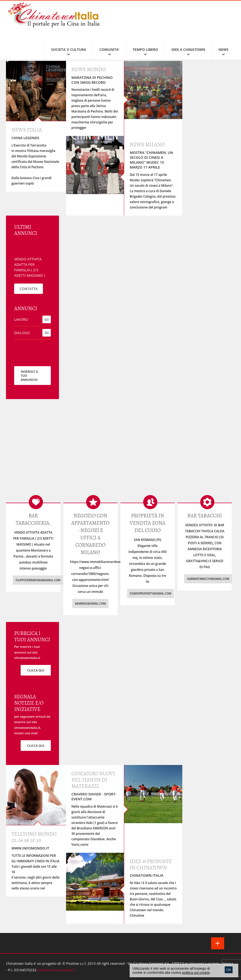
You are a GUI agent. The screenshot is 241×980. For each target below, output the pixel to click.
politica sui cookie (196, 973)
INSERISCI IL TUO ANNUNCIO (29, 376)
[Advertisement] (121, 451)
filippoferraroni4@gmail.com (38, 580)
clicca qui (36, 670)
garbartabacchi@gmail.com (208, 579)
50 (47, 333)
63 (47, 319)
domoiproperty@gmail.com (151, 593)
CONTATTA (29, 289)
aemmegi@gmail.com (90, 603)
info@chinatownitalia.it (56, 970)
